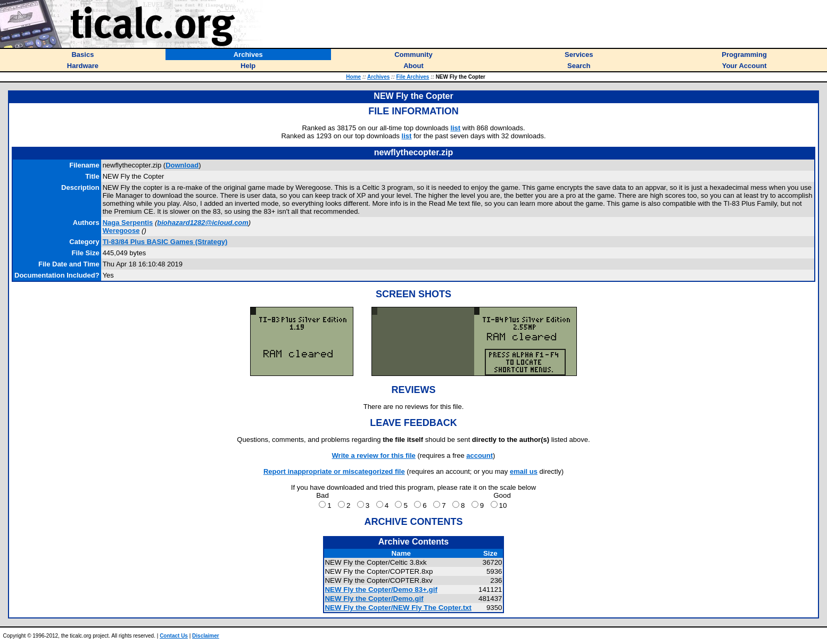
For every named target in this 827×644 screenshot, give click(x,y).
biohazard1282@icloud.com (203, 223)
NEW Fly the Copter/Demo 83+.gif (381, 589)
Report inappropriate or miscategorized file (334, 471)
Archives (378, 77)
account (479, 455)
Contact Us (174, 636)
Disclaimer (206, 636)
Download (182, 165)
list (455, 128)
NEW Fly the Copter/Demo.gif (374, 599)
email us (524, 471)
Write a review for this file (374, 455)
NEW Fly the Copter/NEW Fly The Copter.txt (398, 608)
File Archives (413, 77)
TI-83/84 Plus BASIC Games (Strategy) (165, 242)
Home (353, 77)
